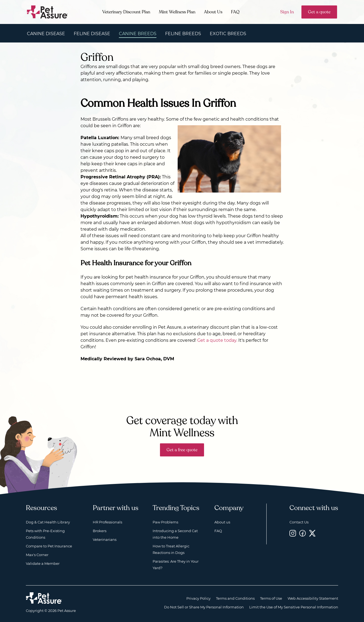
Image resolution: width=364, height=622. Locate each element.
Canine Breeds (138, 34)
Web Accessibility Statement (313, 598)
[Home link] (44, 598)
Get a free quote (182, 450)
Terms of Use (271, 598)
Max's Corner (37, 555)
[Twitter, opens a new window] (312, 533)
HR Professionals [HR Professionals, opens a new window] (107, 522)
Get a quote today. (217, 340)
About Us (213, 12)
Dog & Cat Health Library (48, 522)
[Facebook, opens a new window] (303, 533)
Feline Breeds (183, 34)
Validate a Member (43, 563)
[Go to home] (47, 12)
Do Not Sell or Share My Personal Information (204, 607)
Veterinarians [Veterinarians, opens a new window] (105, 539)
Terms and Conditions (235, 598)
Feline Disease (92, 34)
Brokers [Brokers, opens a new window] (100, 531)
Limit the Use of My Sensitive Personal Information (294, 607)
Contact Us (299, 522)
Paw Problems (165, 522)
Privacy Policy (198, 598)
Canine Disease (46, 34)
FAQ (235, 12)
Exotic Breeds (228, 34)
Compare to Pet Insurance (49, 546)
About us (222, 522)
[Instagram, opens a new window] (293, 533)
